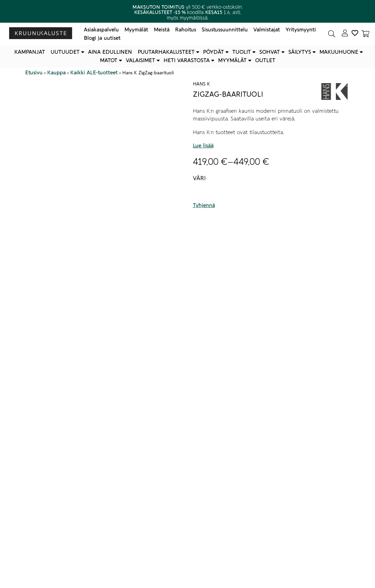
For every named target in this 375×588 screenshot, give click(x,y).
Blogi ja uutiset (102, 38)
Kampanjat (30, 52)
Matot (109, 60)
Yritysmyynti (301, 30)
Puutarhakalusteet (166, 52)
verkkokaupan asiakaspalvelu (70, 495)
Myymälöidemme (83, 488)
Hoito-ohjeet (53, 532)
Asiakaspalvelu (101, 30)
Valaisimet (140, 60)
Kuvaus (44, 295)
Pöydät (214, 52)
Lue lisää (203, 146)
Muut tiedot (51, 548)
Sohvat (270, 52)
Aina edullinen (110, 52)
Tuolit (242, 52)
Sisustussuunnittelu (225, 30)
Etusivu (34, 73)
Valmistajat (267, 30)
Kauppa (56, 73)
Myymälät (136, 30)
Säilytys (300, 52)
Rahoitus (186, 30)
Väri (199, 178)
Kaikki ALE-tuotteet (94, 73)
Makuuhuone (339, 52)
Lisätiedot (47, 563)
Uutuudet (65, 52)
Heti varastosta (187, 60)
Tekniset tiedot (57, 517)
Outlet (265, 60)
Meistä (162, 30)
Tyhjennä (204, 205)
